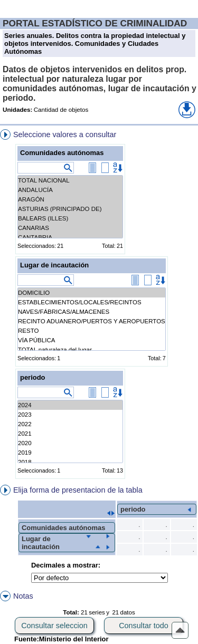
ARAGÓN (70, 199)
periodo (33, 377)
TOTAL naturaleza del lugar (92, 350)
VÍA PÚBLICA (92, 340)
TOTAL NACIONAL (70, 180)
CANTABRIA (70, 237)
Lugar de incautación (54, 265)
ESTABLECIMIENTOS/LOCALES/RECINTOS (92, 302)
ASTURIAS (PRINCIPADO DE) (70, 209)
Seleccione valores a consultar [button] (65, 134)
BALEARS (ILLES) (70, 218)
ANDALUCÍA (70, 190)
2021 (70, 434)
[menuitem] (99, 306)
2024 (70, 405)
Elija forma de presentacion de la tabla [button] (78, 490)
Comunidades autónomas (62, 153)
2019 (70, 453)
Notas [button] (23, 596)
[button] (187, 110)
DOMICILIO (92, 293)
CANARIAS (70, 228)
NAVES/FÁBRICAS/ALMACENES (92, 312)
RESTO (92, 331)
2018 (70, 462)
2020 (70, 443)
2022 (70, 424)
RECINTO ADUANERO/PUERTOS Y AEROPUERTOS (92, 321)
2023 (70, 415)
